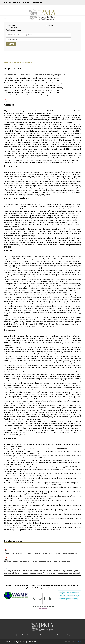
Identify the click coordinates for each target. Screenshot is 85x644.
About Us (13, 635)
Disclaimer (31, 635)
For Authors (40, 635)
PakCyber (78, 642)
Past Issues (61, 635)
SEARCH (11, 44)
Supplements (71, 635)
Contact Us (21, 635)
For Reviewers (51, 635)
